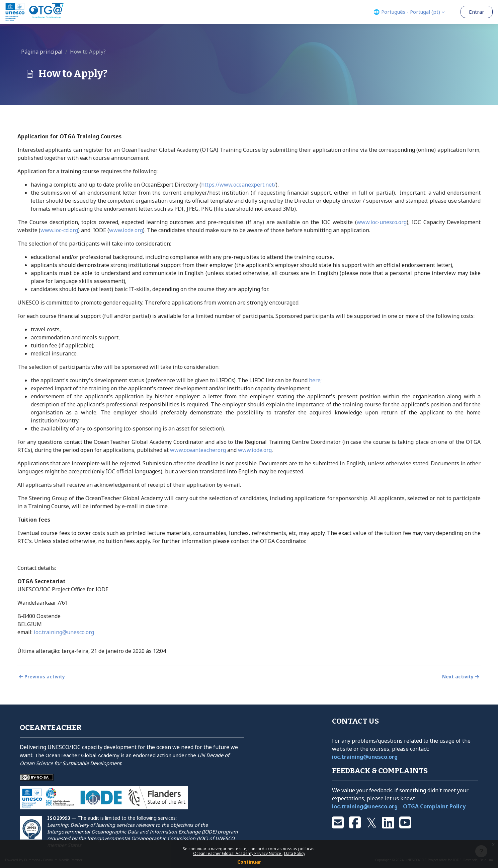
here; (315, 380)
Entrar (477, 12)
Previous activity (41, 677)
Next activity (461, 677)
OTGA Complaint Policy (434, 806)
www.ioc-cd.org (59, 230)
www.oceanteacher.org (198, 450)
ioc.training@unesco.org (64, 632)
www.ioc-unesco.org (382, 222)
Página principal (42, 52)
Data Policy (295, 853)
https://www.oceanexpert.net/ (238, 185)
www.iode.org (126, 230)
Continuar (249, 862)
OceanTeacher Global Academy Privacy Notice (238, 853)
